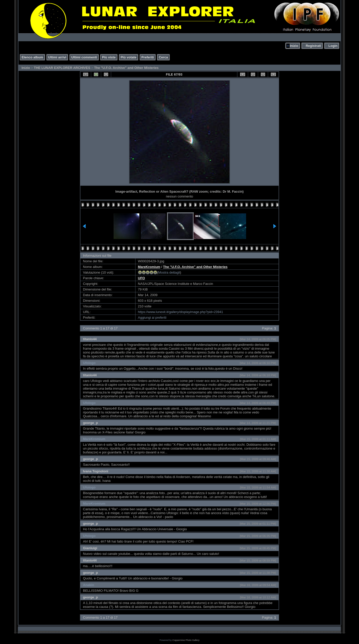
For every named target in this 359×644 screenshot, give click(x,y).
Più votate (129, 57)
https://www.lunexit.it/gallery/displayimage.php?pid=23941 (181, 312)
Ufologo (89, 363)
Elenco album (32, 57)
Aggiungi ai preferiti (152, 318)
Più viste (109, 57)
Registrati (313, 46)
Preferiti (148, 57)
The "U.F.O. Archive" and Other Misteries (126, 68)
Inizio (294, 46)
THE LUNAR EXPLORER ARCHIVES (62, 68)
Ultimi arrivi (57, 57)
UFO (141, 278)
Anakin (88, 585)
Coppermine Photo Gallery (186, 640)
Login (333, 46)
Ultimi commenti (84, 57)
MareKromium (149, 267)
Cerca (163, 57)
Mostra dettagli (169, 272)
